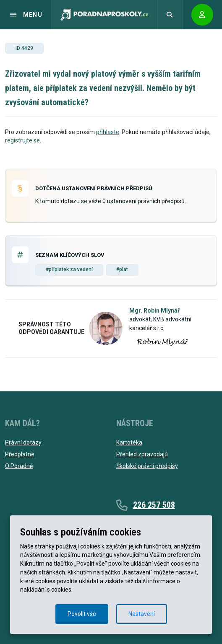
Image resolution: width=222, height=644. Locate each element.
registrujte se (22, 140)
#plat (122, 269)
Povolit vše (82, 614)
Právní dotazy (23, 442)
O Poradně (19, 466)
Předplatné (20, 454)
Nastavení (142, 614)
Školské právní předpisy (147, 466)
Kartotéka (129, 442)
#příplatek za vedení (69, 269)
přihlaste (108, 132)
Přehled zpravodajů (142, 454)
